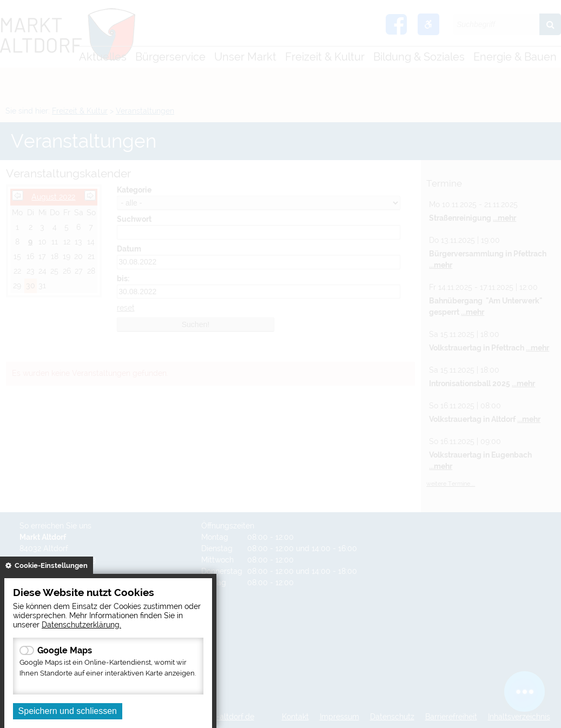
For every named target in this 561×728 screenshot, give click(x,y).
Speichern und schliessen (68, 711)
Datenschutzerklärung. (81, 624)
